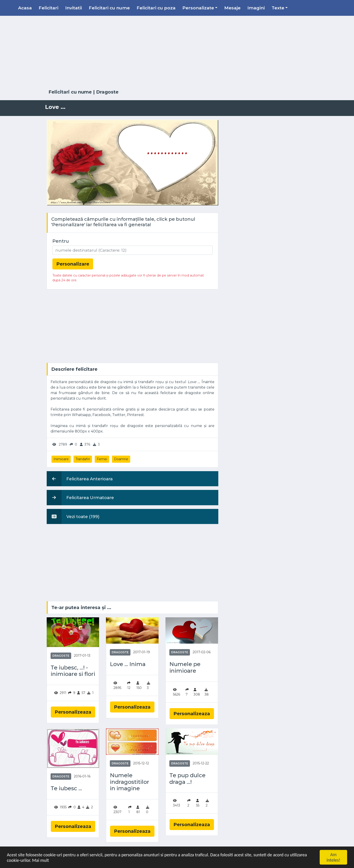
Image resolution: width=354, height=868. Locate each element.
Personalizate (198, 8)
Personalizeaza (73, 712)
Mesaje (232, 8)
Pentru (61, 241)
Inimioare (61, 459)
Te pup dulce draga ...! (187, 779)
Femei (102, 459)
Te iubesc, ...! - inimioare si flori (73, 671)
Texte (278, 8)
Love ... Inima (128, 664)
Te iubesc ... (66, 788)
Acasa (25, 8)
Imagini (256, 8)
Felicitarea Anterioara (80, 479)
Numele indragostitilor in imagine (130, 782)
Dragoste (107, 92)
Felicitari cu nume (109, 8)
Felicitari (49, 8)
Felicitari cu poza (156, 8)
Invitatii (74, 8)
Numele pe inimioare (185, 668)
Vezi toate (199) (73, 516)
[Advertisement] (177, 53)
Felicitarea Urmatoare (80, 497)
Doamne (121, 459)
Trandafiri (83, 459)
